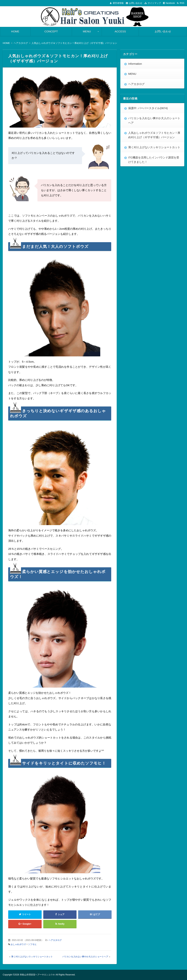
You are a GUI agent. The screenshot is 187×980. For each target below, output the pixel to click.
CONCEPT (51, 31)
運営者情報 (118, 3)
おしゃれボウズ (18, 944)
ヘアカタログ (55, 940)
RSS (182, 3)
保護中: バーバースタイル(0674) (148, 108)
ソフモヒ (32, 944)
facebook (170, 3)
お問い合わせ (136, 3)
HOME (15, 31)
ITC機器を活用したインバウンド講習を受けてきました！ (154, 160)
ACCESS (120, 31)
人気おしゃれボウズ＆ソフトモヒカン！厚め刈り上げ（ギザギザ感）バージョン (154, 135)
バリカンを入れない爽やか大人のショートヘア (85, 957)
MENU (87, 31)
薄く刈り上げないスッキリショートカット (32, 957)
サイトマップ (154, 3)
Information (135, 64)
